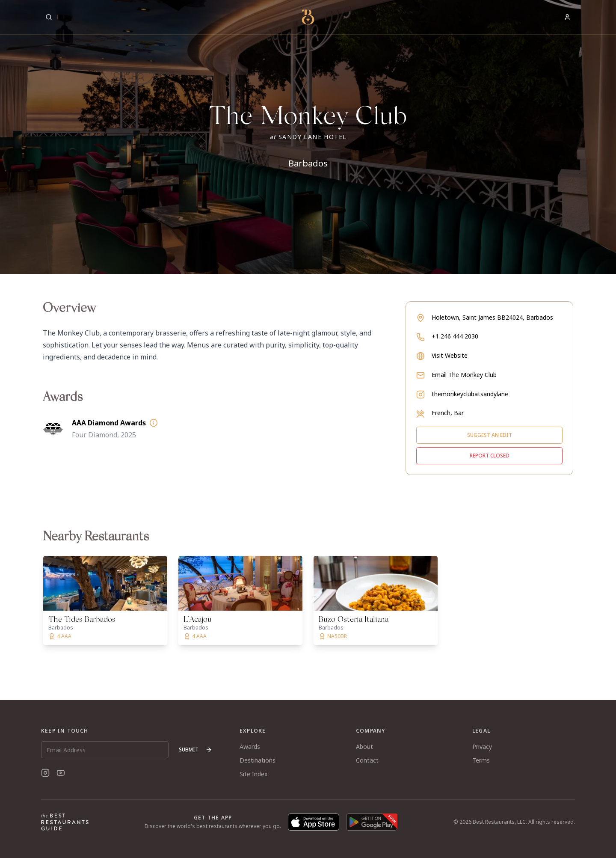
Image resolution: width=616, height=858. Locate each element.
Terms (481, 760)
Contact (367, 760)
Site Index (253, 774)
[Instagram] (45, 773)
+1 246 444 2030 (455, 336)
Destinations (258, 760)
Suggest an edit (490, 435)
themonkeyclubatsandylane (470, 394)
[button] (308, 137)
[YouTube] (61, 773)
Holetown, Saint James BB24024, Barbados (492, 317)
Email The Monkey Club (464, 375)
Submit (195, 750)
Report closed (490, 456)
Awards (250, 747)
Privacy (482, 747)
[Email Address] (105, 750)
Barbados (308, 163)
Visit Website (450, 355)
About (364, 747)
